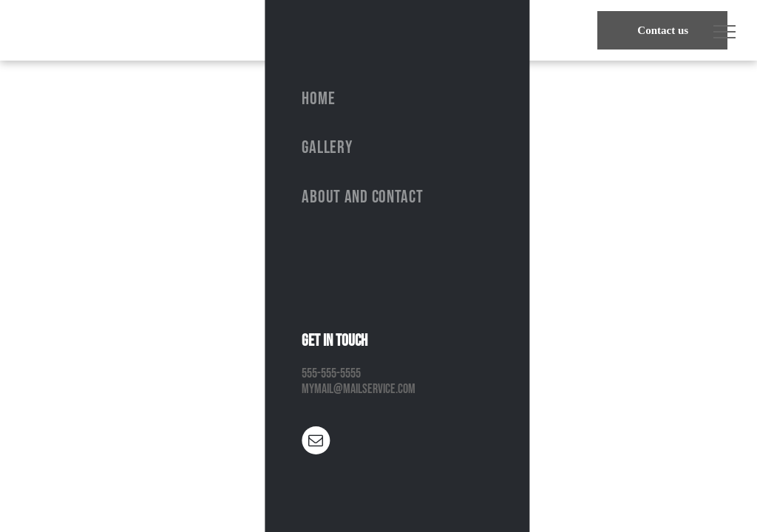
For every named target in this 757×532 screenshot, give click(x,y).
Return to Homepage (378, 407)
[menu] (724, 32)
